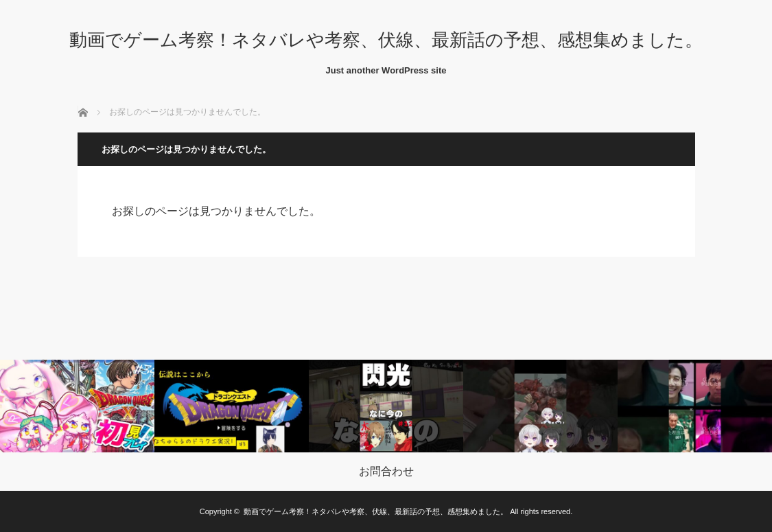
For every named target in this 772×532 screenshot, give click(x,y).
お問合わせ (386, 472)
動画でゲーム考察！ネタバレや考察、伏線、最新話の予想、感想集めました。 (386, 40)
